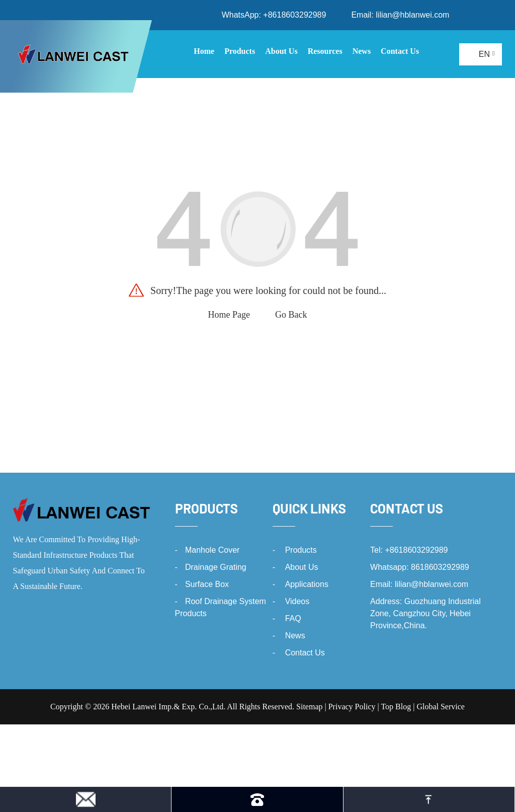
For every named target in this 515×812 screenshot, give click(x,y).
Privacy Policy (352, 707)
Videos (297, 601)
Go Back (291, 315)
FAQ (293, 618)
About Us (302, 567)
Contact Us (305, 653)
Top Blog (396, 707)
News (295, 636)
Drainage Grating (216, 567)
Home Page (229, 315)
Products (206, 508)
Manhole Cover (212, 550)
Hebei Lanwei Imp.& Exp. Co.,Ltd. (168, 707)
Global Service (441, 707)
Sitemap (309, 707)
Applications (307, 584)
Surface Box (207, 584)
